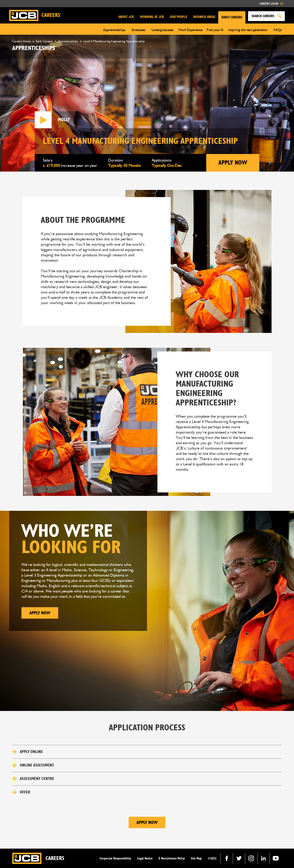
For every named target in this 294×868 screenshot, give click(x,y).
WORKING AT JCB (152, 17)
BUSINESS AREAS (204, 17)
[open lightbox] (43, 120)
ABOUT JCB (126, 17)
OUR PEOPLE (179, 17)
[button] (232, 17)
